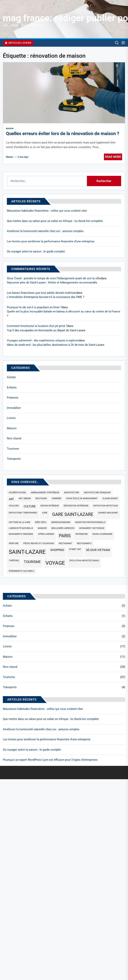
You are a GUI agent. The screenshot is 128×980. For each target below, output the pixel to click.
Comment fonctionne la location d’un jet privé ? (37, 326)
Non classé (14, 438)
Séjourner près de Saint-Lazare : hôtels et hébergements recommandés (52, 283)
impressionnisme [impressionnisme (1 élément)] (61, 522)
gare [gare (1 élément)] (45, 513)
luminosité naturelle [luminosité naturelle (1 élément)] (21, 528)
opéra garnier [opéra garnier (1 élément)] (46, 534)
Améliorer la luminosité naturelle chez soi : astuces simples (45, 231)
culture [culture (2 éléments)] (30, 506)
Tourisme (13, 449)
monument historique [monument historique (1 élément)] (92, 528)
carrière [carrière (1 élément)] (57, 498)
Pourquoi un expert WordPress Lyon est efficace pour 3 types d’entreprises (50, 760)
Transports (14, 459)
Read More (113, 157)
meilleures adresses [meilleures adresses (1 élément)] (63, 528)
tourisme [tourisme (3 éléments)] (32, 562)
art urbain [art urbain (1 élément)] (25, 498)
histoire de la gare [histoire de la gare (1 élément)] (19, 522)
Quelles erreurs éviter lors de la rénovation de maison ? (63, 134)
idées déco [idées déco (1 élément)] (41, 522)
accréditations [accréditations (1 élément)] (17, 493)
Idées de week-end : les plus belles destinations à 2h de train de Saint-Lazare (56, 345)
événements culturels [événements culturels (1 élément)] (21, 571)
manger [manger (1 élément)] (42, 528)
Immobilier (14, 408)
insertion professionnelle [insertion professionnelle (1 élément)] (90, 522)
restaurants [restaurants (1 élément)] (84, 543)
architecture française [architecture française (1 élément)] (97, 493)
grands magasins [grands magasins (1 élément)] (108, 513)
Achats (11, 377)
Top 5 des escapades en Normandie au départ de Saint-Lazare (46, 330)
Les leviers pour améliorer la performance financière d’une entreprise (51, 241)
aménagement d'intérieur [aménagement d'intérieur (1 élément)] (45, 493)
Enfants (12, 388)
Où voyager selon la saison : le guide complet (36, 251)
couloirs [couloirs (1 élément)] (14, 506)
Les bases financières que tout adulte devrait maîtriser (42, 293)
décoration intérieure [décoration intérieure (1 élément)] (76, 506)
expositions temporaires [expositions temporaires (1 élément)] (23, 513)
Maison (10, 129)
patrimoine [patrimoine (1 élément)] (82, 534)
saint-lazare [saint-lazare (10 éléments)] (27, 552)
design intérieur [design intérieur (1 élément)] (50, 506)
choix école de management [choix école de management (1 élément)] (82, 498)
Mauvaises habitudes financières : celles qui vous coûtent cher (47, 211)
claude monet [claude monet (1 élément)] (110, 498)
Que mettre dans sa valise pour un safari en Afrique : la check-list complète (55, 221)
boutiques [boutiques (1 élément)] (41, 498)
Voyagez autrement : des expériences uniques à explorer (43, 340)
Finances (13, 398)
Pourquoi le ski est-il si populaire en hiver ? (34, 307)
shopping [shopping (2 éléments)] (57, 550)
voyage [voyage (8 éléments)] (55, 563)
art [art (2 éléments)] (11, 499)
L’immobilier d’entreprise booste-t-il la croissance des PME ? (46, 297)
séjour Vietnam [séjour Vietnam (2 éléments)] (98, 550)
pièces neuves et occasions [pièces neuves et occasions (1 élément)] (39, 543)
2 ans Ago (23, 157)
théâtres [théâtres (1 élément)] (14, 561)
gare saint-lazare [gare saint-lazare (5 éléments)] (73, 514)
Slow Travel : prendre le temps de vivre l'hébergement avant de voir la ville (54, 278)
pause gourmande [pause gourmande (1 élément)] (102, 534)
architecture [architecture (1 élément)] (72, 493)
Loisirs (11, 418)
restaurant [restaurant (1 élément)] (66, 543)
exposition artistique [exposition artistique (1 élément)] (106, 506)
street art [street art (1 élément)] (75, 549)
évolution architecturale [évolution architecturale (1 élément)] (84, 561)
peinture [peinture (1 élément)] (14, 543)
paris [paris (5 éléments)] (65, 536)
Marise (9, 157)
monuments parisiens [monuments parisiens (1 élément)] (21, 534)
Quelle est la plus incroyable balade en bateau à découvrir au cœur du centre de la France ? (64, 314)
